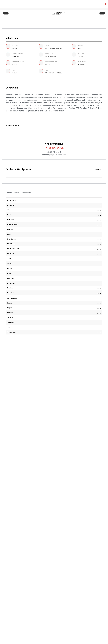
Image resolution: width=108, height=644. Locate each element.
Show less (98, 169)
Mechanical (26, 193)
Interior (17, 193)
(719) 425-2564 (54, 148)
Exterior (9, 193)
